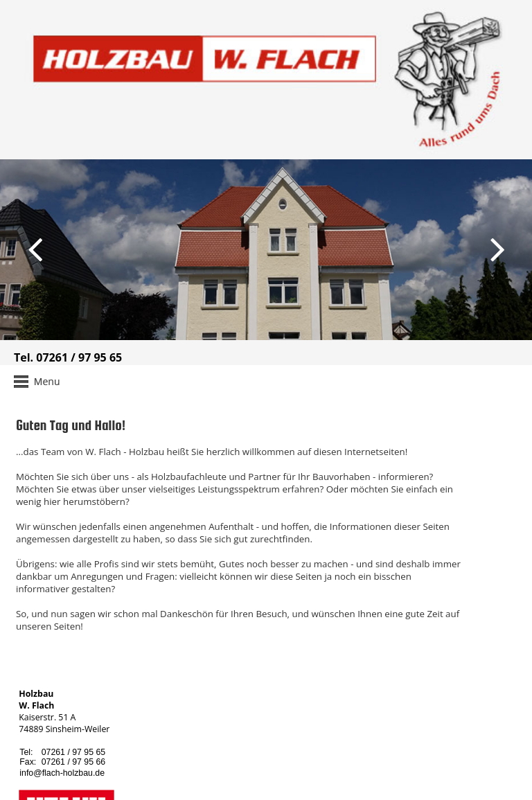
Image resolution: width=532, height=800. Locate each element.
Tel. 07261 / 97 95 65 (68, 357)
